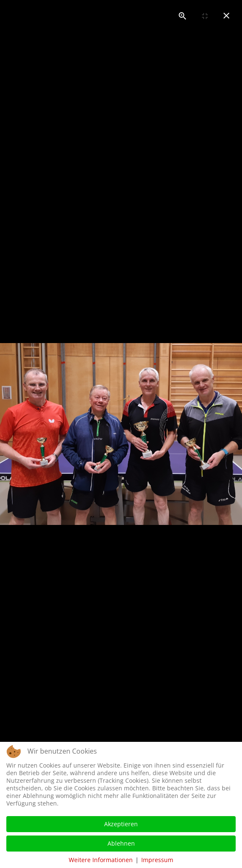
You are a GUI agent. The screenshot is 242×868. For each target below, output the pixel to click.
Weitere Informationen (101, 860)
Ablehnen (121, 843)
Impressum (157, 860)
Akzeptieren (121, 824)
